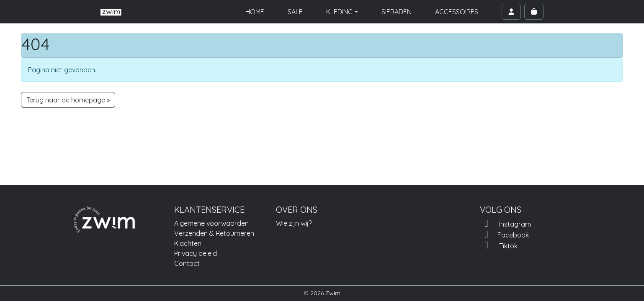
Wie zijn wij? (294, 223)
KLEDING (339, 12)
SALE (295, 12)
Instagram (505, 223)
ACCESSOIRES (457, 12)
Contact (187, 263)
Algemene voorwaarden (211, 223)
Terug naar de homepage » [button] (68, 100)
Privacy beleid (196, 253)
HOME (255, 12)
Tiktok (499, 245)
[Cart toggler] (534, 12)
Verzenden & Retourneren (214, 233)
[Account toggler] (511, 12)
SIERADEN (397, 12)
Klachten (188, 243)
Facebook (504, 234)
